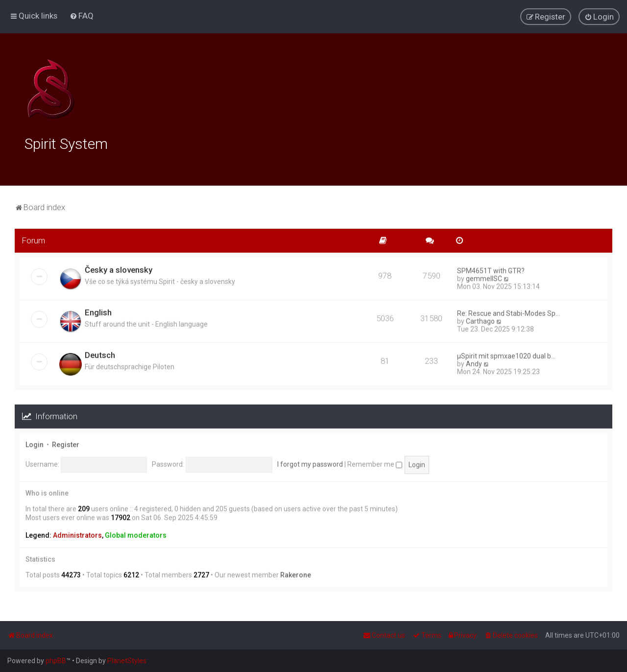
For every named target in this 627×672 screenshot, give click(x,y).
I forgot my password (310, 463)
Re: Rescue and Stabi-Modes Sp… (508, 312)
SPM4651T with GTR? (491, 269)
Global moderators (136, 534)
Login (35, 443)
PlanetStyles (127, 661)
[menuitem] (82, 16)
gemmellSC (484, 277)
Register (66, 443)
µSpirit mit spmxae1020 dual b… (506, 355)
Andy (474, 362)
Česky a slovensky (119, 268)
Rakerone (296, 573)
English (98, 311)
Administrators (77, 534)
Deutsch (100, 354)
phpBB (56, 661)
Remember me (375, 463)
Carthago (480, 320)
